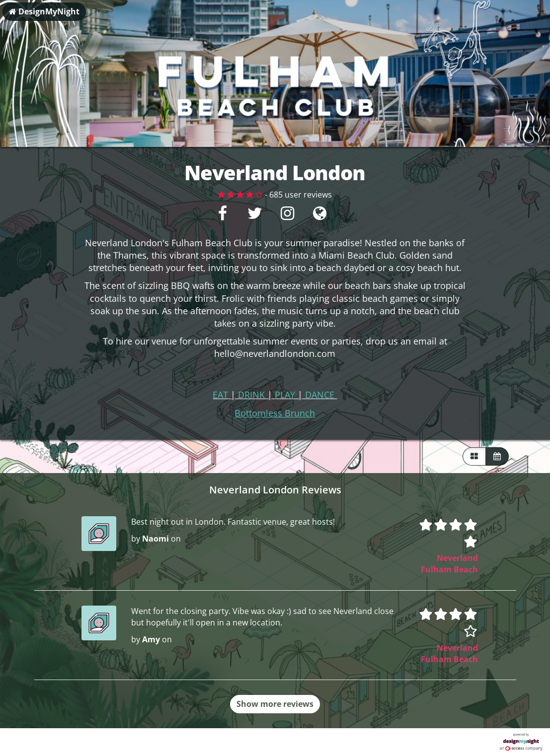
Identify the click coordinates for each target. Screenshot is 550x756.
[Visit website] (320, 216)
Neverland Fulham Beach (449, 564)
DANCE (320, 395)
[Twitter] (255, 216)
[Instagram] (287, 216)
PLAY (285, 395)
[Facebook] (223, 216)
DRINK (251, 395)
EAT (222, 395)
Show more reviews (275, 704)
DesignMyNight (44, 11)
